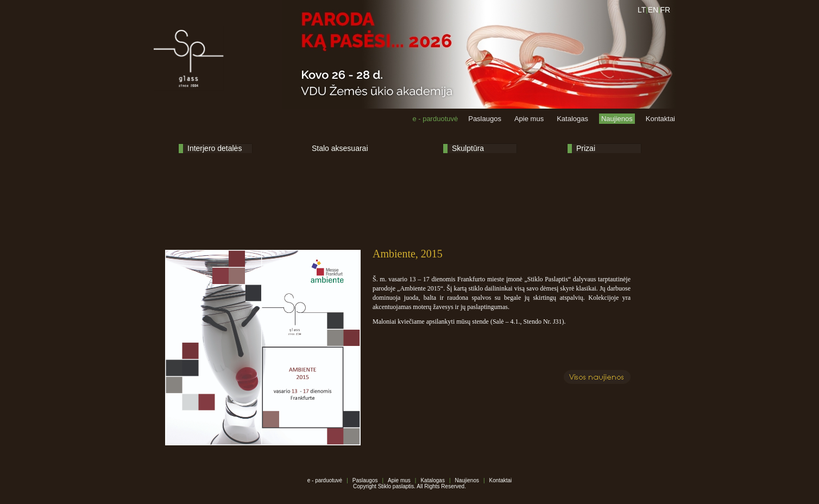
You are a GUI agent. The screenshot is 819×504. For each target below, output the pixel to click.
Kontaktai (660, 119)
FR (666, 10)
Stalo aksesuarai (340, 148)
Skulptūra (468, 148)
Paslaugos (485, 119)
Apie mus (529, 119)
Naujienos (617, 119)
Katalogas (572, 119)
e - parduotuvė (435, 119)
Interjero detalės (215, 148)
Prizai (586, 148)
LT (642, 10)
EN (653, 10)
